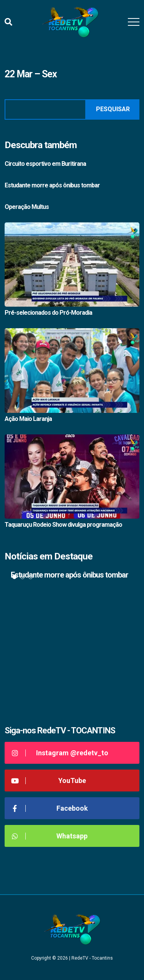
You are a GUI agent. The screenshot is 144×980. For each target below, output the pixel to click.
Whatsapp (49, 836)
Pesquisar (113, 109)
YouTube (48, 780)
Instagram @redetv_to (59, 753)
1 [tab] (14, 577)
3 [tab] (31, 577)
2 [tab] (22, 577)
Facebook (49, 808)
